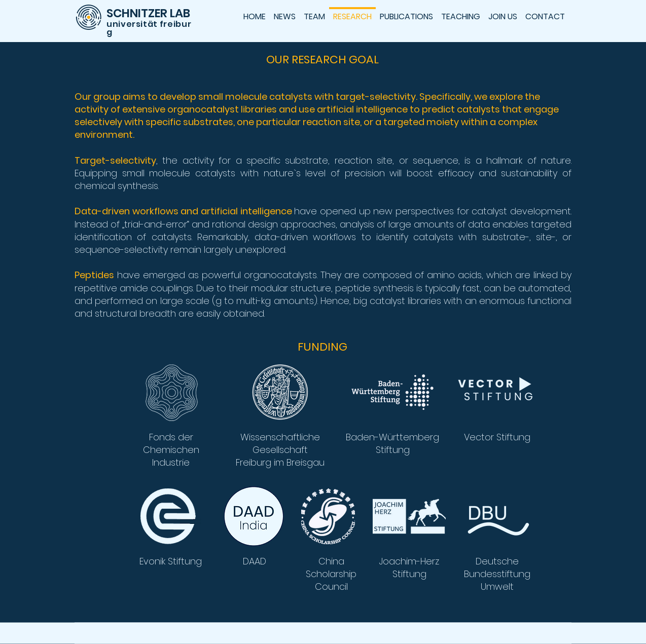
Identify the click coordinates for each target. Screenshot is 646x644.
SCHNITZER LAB (148, 13)
